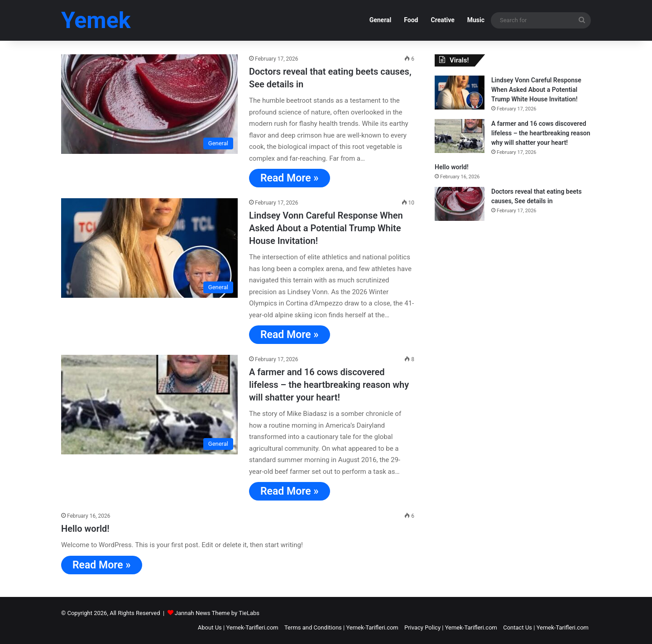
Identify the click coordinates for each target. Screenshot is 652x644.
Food (411, 20)
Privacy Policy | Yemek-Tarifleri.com (451, 627)
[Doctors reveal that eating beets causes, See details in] (149, 104)
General (381, 20)
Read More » (290, 178)
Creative (442, 20)
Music (476, 20)
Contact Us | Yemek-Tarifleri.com (546, 627)
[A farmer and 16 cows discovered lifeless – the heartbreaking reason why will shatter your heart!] (149, 405)
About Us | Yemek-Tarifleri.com (238, 627)
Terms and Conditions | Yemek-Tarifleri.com (341, 627)
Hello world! (85, 529)
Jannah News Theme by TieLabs (217, 613)
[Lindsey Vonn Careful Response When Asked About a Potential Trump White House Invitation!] (149, 248)
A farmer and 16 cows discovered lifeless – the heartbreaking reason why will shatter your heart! (329, 385)
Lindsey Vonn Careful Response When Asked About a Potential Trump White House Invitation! (326, 228)
